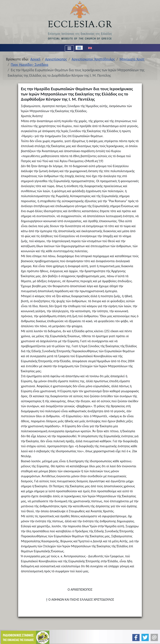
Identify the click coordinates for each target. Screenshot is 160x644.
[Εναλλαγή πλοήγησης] (69, 48)
